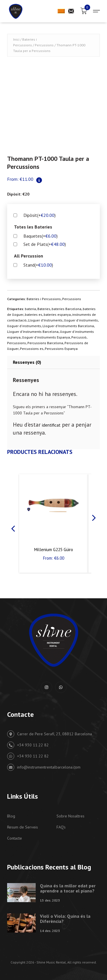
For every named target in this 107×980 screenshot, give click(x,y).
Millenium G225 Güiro (54, 550)
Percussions (44, 45)
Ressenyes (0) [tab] (27, 362)
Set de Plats (45, 244)
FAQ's (61, 827)
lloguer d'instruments (81, 320)
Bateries (44, 309)
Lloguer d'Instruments (45, 320)
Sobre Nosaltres (70, 816)
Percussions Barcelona (45, 343)
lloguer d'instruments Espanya (46, 337)
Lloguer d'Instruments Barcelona (68, 326)
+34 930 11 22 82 (28, 745)
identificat (51, 425)
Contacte (15, 838)
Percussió (79, 337)
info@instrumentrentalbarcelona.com (44, 767)
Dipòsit (40, 215)
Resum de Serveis (23, 827)
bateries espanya (57, 314)
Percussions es (32, 349)
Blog (11, 816)
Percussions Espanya (61, 349)
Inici (16, 39)
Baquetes (41, 236)
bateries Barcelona (66, 309)
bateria (30, 309)
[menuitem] (61, 11)
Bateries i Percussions (44, 299)
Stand (38, 265)
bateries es (34, 314)
